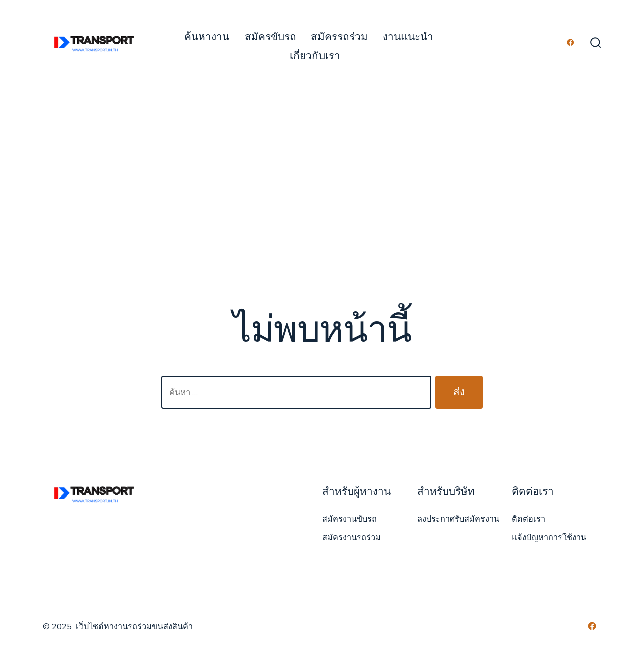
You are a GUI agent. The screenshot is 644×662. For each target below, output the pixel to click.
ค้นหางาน (207, 37)
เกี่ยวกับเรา (315, 56)
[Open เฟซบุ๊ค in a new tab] (570, 43)
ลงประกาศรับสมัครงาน (458, 519)
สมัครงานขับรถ (349, 519)
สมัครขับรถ (270, 37)
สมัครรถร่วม (339, 37)
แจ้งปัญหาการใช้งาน (549, 538)
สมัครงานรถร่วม (351, 538)
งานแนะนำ (408, 37)
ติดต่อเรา (529, 519)
